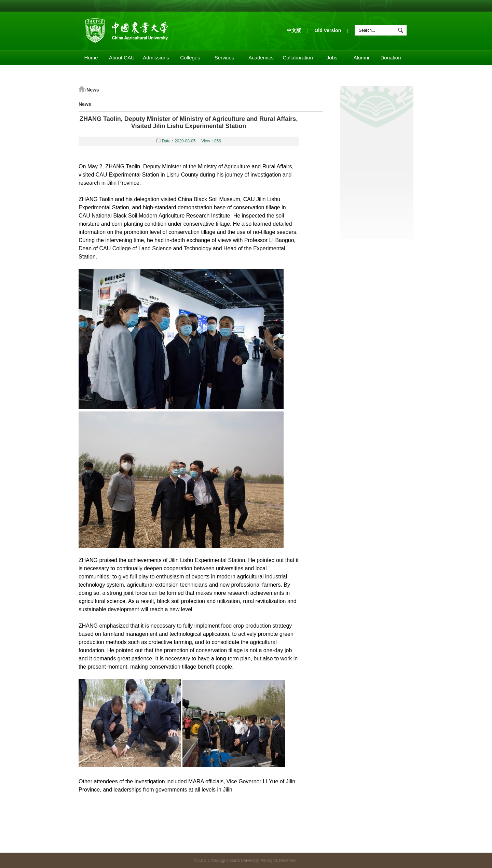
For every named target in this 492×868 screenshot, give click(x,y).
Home (91, 58)
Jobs (332, 58)
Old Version (328, 30)
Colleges (190, 58)
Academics (261, 58)
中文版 (294, 30)
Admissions (156, 58)
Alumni (361, 58)
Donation (391, 58)
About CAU (122, 58)
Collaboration (298, 58)
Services (224, 58)
